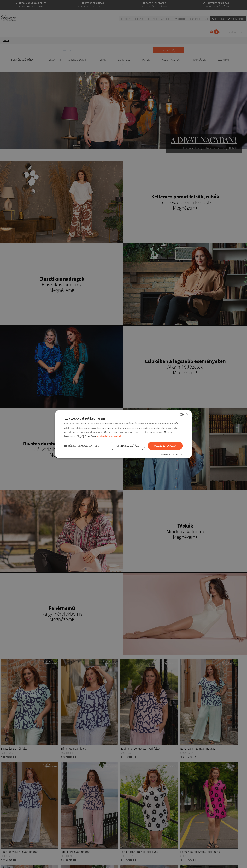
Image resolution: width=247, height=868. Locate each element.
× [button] (187, 414)
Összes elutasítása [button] (127, 446)
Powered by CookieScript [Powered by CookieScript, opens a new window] (172, 455)
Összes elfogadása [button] (165, 446)
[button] (82, 446)
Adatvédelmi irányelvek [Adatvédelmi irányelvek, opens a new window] (109, 436)
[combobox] (182, 414)
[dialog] (123, 434)
